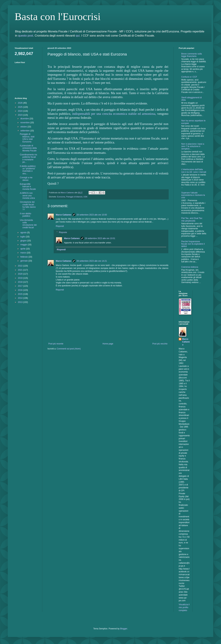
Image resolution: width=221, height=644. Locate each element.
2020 (21, 274)
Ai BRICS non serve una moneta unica (27, 196)
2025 (21, 107)
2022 (21, 266)
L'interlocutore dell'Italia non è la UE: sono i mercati (194, 171)
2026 (21, 103)
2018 (21, 282)
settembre (25, 131)
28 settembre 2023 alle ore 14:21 (92, 261)
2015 (21, 294)
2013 (21, 302)
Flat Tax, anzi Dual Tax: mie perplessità (192, 219)
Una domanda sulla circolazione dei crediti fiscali (28, 224)
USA (85, 197)
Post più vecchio (160, 344)
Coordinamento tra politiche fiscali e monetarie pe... (28, 158)
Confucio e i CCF (189, 77)
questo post (26, 36)
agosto (24, 233)
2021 (21, 270)
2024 (21, 111)
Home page (108, 344)
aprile (23, 249)
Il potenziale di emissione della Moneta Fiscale (28, 148)
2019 (21, 278)
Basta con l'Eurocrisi (58, 17)
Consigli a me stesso (26, 179)
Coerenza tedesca (190, 267)
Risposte (63, 232)
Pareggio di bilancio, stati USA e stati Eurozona (27, 138)
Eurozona (61, 197)
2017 (21, 286)
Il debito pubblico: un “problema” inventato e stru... (28, 170)
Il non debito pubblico (25, 215)
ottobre (24, 127)
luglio (23, 237)
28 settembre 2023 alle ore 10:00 (92, 215)
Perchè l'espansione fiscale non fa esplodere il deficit (193, 244)
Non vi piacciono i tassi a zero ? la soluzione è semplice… (193, 146)
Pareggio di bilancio (74, 197)
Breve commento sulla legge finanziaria (192, 55)
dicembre (25, 119)
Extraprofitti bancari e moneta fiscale (28, 187)
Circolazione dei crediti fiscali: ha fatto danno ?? (28, 206)
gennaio (24, 261)
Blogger (124, 629)
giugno (24, 241)
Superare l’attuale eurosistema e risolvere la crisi (193, 195)
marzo (24, 253)
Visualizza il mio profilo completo (184, 607)
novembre (25, 123)
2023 (21, 115)
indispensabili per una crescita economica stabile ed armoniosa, (114, 114)
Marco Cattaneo (64, 215)
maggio (24, 245)
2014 (21, 298)
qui (78, 36)
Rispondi (60, 226)
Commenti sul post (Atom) (69, 349)
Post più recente (56, 344)
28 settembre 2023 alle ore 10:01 (100, 238)
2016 (21, 290)
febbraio (24, 257)
